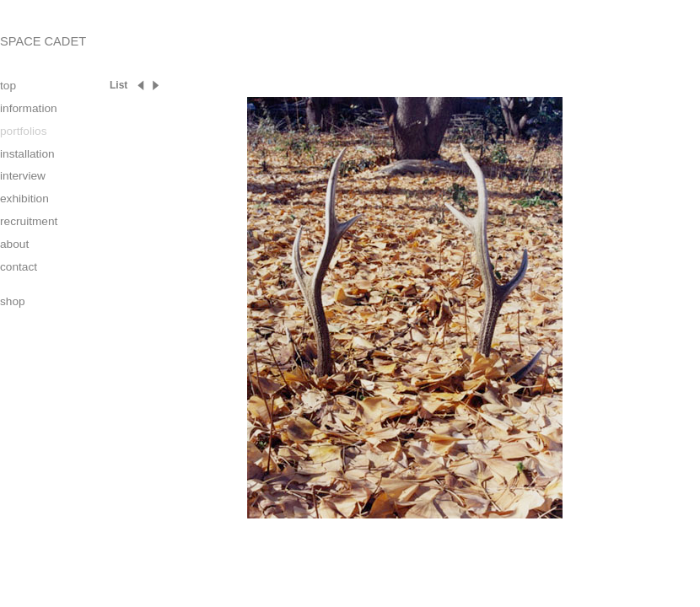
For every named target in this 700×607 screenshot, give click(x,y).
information (29, 108)
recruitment (29, 221)
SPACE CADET (43, 41)
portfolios (23, 131)
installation (27, 154)
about (14, 244)
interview (23, 176)
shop (13, 301)
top (8, 86)
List (118, 85)
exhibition (24, 199)
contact (19, 267)
